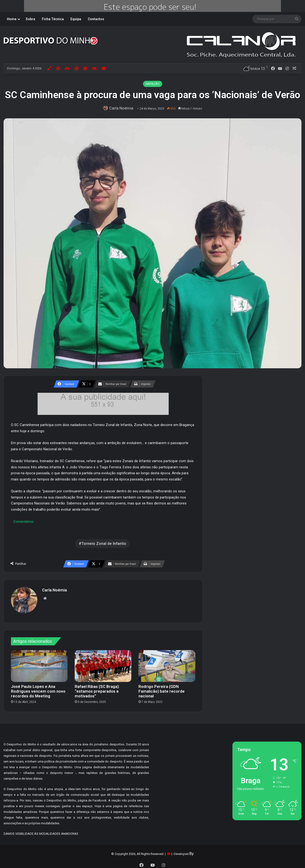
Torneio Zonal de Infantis (104, 544)
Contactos (96, 19)
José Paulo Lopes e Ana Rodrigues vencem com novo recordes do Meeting (38, 689)
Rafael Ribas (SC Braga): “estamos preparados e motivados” (97, 689)
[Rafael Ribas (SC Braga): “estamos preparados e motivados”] (103, 664)
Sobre (30, 19)
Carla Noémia (122, 108)
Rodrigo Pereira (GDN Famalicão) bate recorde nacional (162, 689)
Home (12, 19)
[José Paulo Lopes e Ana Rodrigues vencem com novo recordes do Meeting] (39, 664)
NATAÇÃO (153, 84)
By (192, 851)
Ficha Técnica (53, 19)
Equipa (76, 19)
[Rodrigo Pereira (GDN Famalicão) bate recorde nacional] (167, 664)
